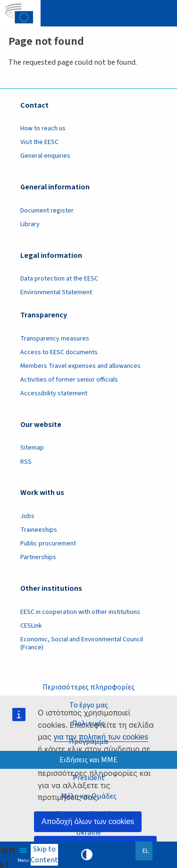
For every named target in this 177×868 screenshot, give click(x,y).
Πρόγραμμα (88, 741)
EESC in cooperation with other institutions (80, 612)
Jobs (27, 516)
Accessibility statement (54, 393)
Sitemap (32, 448)
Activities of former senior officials (69, 380)
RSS (26, 462)
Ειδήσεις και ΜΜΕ (88, 760)
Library (30, 224)
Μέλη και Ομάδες (89, 796)
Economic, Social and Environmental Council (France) (82, 643)
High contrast (87, 855)
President (89, 778)
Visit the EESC (39, 142)
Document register (47, 211)
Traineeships (39, 530)
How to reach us (43, 128)
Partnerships (38, 557)
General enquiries (45, 156)
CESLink (31, 626)
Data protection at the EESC (59, 279)
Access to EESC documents (59, 352)
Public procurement (48, 544)
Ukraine (88, 833)
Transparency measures (55, 339)
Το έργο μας (89, 705)
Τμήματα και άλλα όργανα (89, 814)
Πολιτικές (88, 723)
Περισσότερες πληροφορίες (88, 687)
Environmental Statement (56, 292)
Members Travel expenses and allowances (80, 366)
